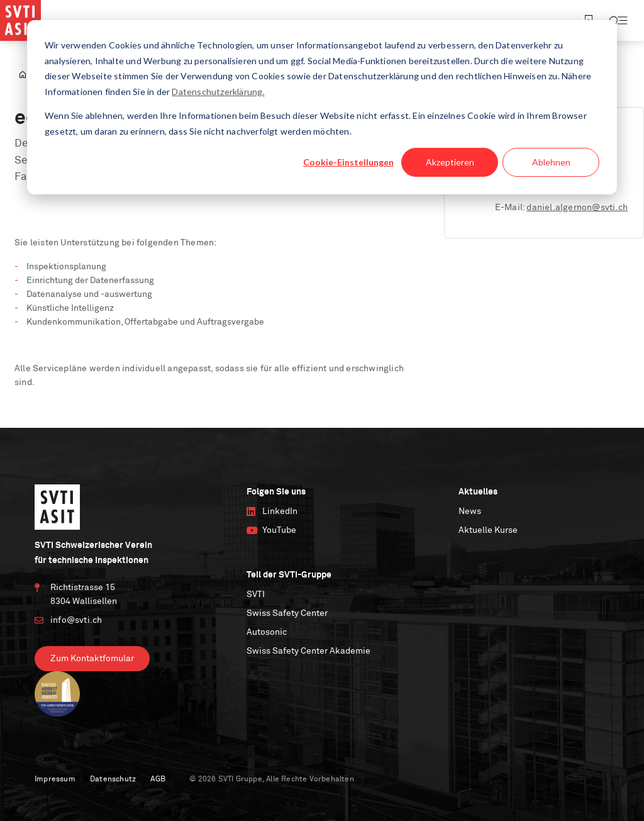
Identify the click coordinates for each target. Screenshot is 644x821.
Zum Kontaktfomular (92, 659)
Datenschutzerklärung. (218, 92)
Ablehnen (551, 162)
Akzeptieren (450, 162)
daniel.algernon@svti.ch (577, 208)
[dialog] (322, 107)
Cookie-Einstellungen (348, 162)
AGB (158, 779)
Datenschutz (113, 779)
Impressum (55, 779)
